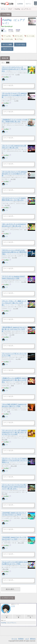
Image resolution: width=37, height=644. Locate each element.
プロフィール (7, 49)
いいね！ (6, 77)
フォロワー (18, 617)
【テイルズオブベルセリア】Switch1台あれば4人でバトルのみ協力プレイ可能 (14, 95)
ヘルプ (27, 639)
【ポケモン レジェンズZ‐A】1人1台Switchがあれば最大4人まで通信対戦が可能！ (14, 252)
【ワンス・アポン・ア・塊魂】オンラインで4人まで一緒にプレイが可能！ (14, 303)
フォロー (7, 617)
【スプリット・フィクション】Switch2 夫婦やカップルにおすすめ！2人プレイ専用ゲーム (14, 460)
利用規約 (21, 639)
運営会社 (33, 639)
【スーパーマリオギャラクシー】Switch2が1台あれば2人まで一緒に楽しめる (14, 69)
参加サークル (30, 617)
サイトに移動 (7, 45)
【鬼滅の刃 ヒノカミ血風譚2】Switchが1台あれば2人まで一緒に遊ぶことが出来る (15, 380)
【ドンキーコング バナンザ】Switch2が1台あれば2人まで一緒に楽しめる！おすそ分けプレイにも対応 (15, 432)
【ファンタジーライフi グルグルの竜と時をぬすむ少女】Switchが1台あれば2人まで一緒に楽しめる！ (14, 487)
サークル (14, 639)
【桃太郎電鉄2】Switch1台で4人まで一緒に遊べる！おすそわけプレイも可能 (14, 329)
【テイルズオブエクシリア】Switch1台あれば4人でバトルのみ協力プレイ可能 (14, 174)
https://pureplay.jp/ (7, 26)
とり (4, 31)
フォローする (20, 45)
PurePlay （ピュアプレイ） (9, 623)
